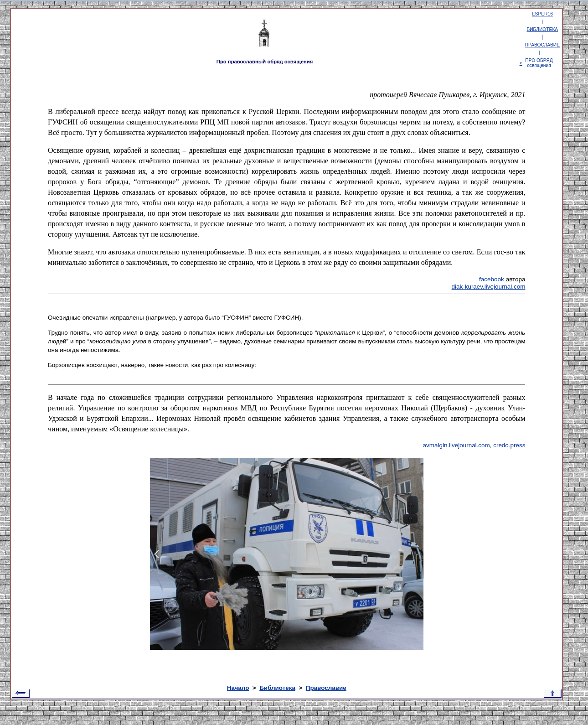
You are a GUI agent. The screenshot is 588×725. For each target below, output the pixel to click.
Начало (238, 688)
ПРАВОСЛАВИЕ (542, 45)
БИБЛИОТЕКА (543, 29)
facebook (492, 279)
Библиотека (277, 688)
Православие (326, 688)
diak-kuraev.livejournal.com (489, 287)
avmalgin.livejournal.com (456, 445)
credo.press (509, 445)
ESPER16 (542, 14)
